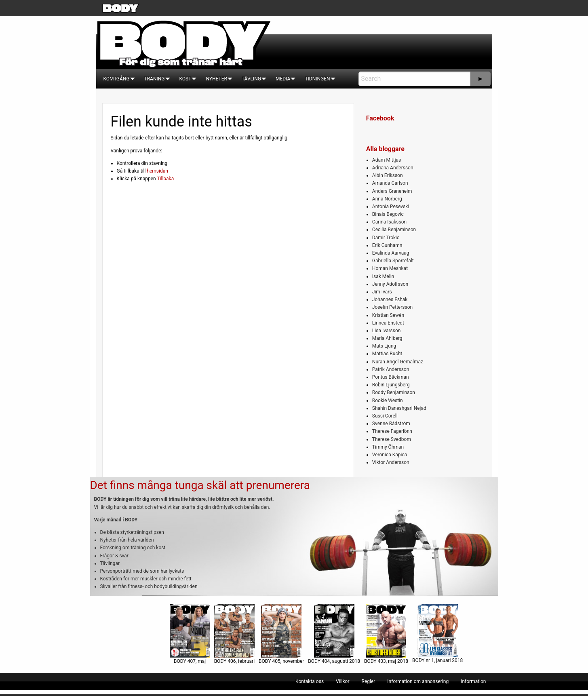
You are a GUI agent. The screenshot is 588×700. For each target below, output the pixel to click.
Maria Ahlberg (387, 338)
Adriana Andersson (393, 168)
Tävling (251, 79)
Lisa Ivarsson (387, 331)
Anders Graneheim (392, 191)
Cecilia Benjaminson (394, 230)
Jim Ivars (382, 292)
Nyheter (216, 79)
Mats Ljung (384, 346)
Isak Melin (383, 276)
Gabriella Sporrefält (393, 261)
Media (283, 79)
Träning (155, 79)
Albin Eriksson (388, 175)
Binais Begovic (388, 214)
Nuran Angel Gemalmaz (398, 362)
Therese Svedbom (392, 439)
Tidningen (317, 79)
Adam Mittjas (387, 160)
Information (473, 681)
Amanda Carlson (390, 183)
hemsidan (157, 171)
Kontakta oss (310, 681)
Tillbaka (165, 179)
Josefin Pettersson (392, 307)
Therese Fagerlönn (392, 431)
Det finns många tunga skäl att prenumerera (200, 485)
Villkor (342, 681)
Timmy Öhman (388, 447)
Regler (368, 681)
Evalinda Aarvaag (391, 253)
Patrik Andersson (391, 369)
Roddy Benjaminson (394, 392)
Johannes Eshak (390, 299)
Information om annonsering (418, 681)
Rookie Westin (388, 401)
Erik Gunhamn (387, 245)
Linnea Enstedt (388, 323)
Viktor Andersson (391, 462)
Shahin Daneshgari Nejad (399, 408)
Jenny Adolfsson (390, 284)
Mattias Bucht (387, 354)
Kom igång (117, 79)
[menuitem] (117, 79)
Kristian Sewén (388, 315)
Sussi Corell (385, 416)
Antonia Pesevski (391, 207)
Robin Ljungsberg (391, 385)
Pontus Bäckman (391, 377)
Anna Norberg (387, 199)
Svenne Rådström (391, 424)
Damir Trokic (386, 238)
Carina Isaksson (389, 222)
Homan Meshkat (390, 268)
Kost (185, 79)
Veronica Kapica (390, 455)
